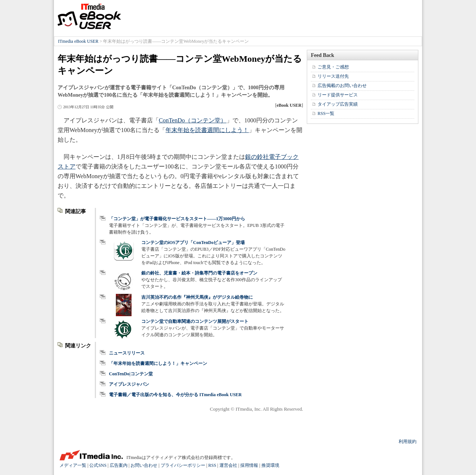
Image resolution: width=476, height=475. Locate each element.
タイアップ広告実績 (338, 104)
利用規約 (408, 442)
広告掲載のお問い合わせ (342, 86)
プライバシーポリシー (183, 465)
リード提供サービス (338, 95)
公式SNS (98, 465)
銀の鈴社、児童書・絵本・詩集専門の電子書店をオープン (199, 273)
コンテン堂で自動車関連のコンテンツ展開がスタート (195, 321)
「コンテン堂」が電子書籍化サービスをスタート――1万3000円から (177, 219)
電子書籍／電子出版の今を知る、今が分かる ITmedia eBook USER (175, 395)
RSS (212, 465)
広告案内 (119, 465)
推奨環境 (270, 465)
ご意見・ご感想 (333, 67)
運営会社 (228, 465)
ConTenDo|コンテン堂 (131, 374)
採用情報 (249, 465)
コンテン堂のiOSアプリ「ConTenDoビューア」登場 (193, 243)
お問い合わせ (144, 465)
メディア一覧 (73, 465)
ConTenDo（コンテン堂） (193, 120)
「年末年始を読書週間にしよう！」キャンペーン (158, 363)
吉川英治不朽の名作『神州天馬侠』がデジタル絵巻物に (197, 297)
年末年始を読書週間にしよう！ (207, 130)
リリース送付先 (333, 76)
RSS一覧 (326, 113)
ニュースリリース (127, 353)
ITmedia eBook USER (89, 16)
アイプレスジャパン (129, 384)
